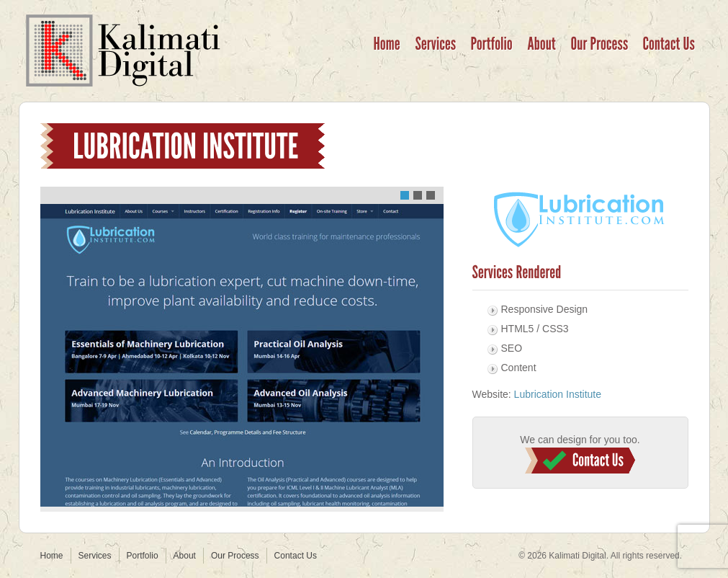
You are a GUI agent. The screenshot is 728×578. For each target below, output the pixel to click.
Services (95, 556)
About (185, 556)
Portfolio (143, 556)
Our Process (235, 556)
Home (52, 556)
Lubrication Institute (558, 394)
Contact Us (580, 461)
